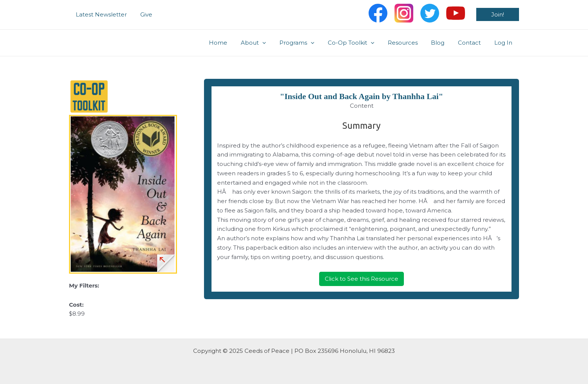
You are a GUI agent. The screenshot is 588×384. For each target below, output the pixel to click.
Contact (473, 43)
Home (235, 43)
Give (143, 14)
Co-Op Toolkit (361, 43)
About (268, 43)
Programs (309, 43)
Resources (410, 43)
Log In (504, 43)
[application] (277, 43)
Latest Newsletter (100, 14)
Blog (443, 43)
